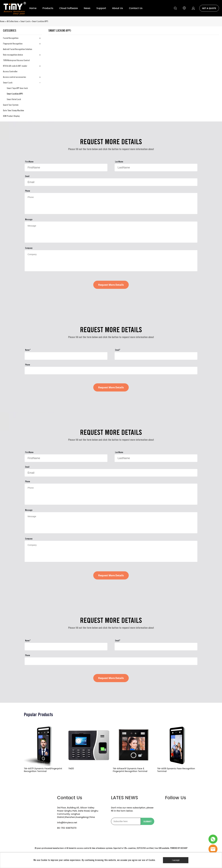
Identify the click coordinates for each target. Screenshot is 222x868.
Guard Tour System (11, 105)
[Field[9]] (66, 168)
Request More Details (111, 285)
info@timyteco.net (67, 823)
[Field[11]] (111, 182)
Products (48, 8)
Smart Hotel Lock (14, 99)
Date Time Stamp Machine (14, 110)
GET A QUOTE (209, 8)
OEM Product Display (11, 116)
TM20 (71, 769)
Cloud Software (69, 8)
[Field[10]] (156, 168)
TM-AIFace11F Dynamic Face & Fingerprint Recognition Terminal (130, 770)
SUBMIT (147, 821)
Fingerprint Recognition (13, 44)
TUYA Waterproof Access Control (16, 60)
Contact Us (136, 8)
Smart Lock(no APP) (40, 21)
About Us (118, 8)
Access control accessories (14, 77)
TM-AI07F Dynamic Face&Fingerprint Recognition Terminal (43, 770)
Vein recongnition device (13, 55)
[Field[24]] (111, 371)
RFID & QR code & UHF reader (15, 66)
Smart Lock (25, 21)
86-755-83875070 (67, 828)
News (87, 8)
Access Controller (10, 71)
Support (101, 8)
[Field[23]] (156, 356)
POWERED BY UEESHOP (179, 848)
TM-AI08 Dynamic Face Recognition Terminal (176, 770)
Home (33, 8)
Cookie (44, 860)
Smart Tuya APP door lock (17, 88)
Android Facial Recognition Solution (17, 49)
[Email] (126, 821)
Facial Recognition (11, 38)
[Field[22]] (66, 356)
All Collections (12, 21)
